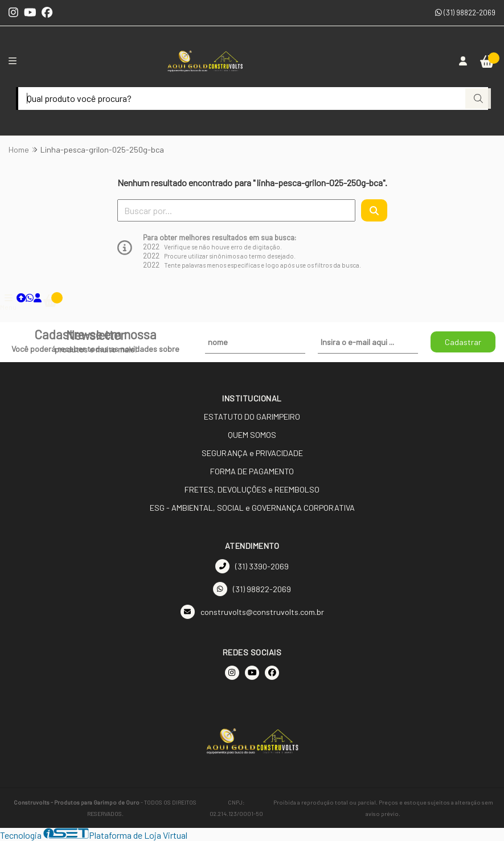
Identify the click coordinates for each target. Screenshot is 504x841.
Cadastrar (463, 342)
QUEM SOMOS (252, 435)
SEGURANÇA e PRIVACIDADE (252, 453)
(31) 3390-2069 (252, 566)
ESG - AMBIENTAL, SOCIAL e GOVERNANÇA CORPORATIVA (252, 508)
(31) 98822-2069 (465, 12)
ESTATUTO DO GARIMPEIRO (252, 417)
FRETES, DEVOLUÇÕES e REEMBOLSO (252, 489)
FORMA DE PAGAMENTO (252, 471)
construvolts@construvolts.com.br (252, 612)
